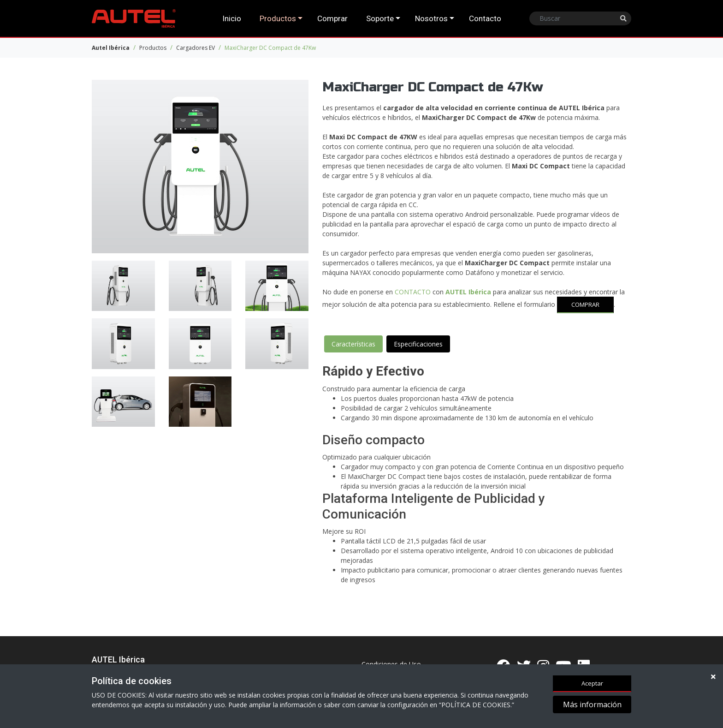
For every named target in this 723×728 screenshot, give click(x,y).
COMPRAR (585, 304)
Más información (592, 705)
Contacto (485, 18)
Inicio (232, 18)
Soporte (380, 18)
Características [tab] (353, 344)
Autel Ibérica (111, 48)
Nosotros (431, 18)
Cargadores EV (196, 48)
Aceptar (592, 684)
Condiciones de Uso (391, 664)
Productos (278, 18)
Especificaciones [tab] (418, 344)
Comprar (332, 18)
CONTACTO (413, 292)
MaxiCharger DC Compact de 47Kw (270, 48)
